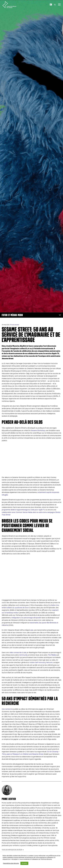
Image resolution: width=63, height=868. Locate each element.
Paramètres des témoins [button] (11, 863)
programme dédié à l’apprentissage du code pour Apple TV (23, 510)
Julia (32, 630)
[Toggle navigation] (59, 5)
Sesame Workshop (38, 430)
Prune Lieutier (15, 325)
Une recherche (7, 709)
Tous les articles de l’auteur (12, 850)
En (51, 5)
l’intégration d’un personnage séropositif (26, 618)
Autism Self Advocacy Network (41, 662)
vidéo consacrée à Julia (18, 653)
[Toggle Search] (55, 5)
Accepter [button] (24, 863)
